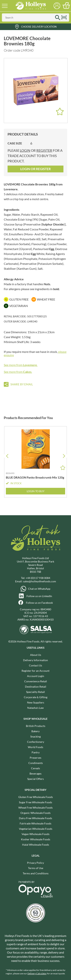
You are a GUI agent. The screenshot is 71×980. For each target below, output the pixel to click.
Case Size (15, 143)
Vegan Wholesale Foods (35, 834)
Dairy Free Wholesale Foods (35, 818)
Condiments (36, 763)
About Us (36, 655)
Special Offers (35, 779)
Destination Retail (36, 687)
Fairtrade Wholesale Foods (35, 823)
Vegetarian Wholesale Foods (36, 829)
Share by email (22, 384)
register (44, 150)
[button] (64, 456)
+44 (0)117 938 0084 (38, 578)
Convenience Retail (36, 681)
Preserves (35, 758)
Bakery (35, 731)
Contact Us (35, 665)
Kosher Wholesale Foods (36, 839)
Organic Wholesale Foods (35, 813)
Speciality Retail (35, 692)
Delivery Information (35, 660)
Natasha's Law (35, 708)
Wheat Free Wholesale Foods (35, 808)
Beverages (35, 774)
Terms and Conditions (36, 873)
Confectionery (36, 742)
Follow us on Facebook (39, 603)
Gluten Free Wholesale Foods (36, 797)
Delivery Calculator (37, 973)
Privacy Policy (35, 863)
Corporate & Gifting (36, 697)
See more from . (21, 365)
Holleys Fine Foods (31, 6)
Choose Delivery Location (39, 27)
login (25, 150)
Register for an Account (35, 671)
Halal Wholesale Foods (36, 845)
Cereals (35, 768)
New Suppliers (36, 702)
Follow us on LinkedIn (39, 596)
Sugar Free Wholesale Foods (35, 802)
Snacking (35, 736)
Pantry (36, 752)
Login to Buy (36, 491)
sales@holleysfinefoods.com (40, 581)
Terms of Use (36, 868)
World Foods (35, 747)
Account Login (36, 676)
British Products (36, 726)
